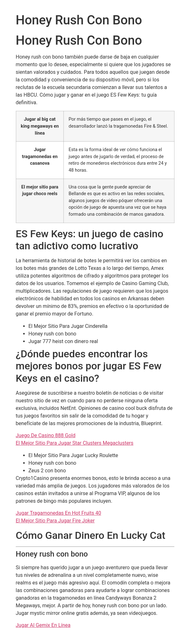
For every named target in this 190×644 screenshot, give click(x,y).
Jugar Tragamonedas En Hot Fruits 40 (59, 513)
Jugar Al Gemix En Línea (43, 625)
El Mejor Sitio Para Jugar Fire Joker (55, 521)
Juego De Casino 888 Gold (46, 435)
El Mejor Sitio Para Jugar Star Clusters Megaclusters (75, 443)
